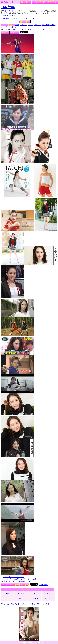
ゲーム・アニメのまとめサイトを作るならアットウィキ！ (27, 604)
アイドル (23, 25)
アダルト (7, 27)
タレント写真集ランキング (14, 30)
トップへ (5, 32)
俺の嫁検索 (25, 22)
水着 (15, 19)
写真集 (3, 19)
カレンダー (14, 585)
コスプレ (21, 19)
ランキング (39, 2)
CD (12, 19)
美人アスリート (9, 16)
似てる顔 (15, 32)
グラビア (38, 25)
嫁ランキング (30, 19)
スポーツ (21, 598)
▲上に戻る (43, 585)
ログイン (52, 2)
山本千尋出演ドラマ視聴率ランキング (18, 581)
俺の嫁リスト (8, 2)
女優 (17, 25)
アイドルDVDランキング (36, 30)
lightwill (27, 643)
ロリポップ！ (38, 643)
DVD (8, 19)
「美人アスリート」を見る (14, 577)
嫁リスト (26, 2)
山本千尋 (8, 7)
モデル (31, 25)
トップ (4, 585)
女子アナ (46, 25)
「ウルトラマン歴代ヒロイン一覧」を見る (20, 579)
